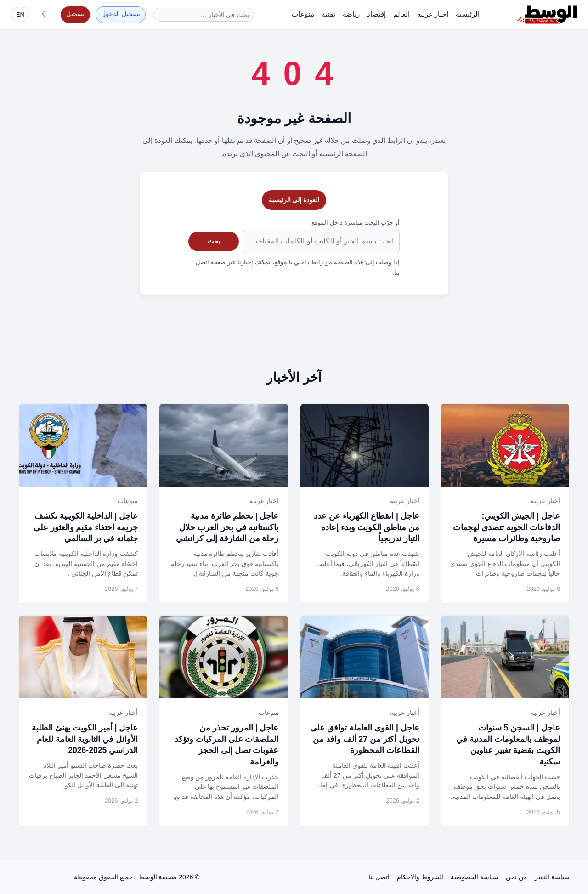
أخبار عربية (433, 14)
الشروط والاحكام (420, 877)
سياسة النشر (552, 877)
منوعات (303, 14)
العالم (401, 14)
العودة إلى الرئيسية (294, 200)
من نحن (517, 877)
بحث (214, 241)
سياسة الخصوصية (475, 877)
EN (20, 14)
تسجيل (75, 14)
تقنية (328, 14)
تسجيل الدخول (121, 14)
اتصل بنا (379, 877)
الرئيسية (468, 14)
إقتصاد (376, 14)
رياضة (351, 14)
